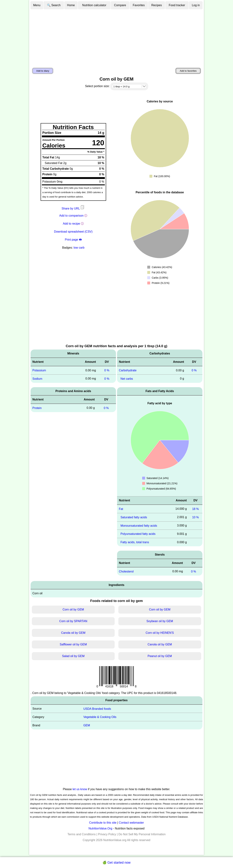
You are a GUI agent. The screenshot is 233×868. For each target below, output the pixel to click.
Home (71, 5)
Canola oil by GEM (73, 633)
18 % (196, 509)
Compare (120, 5)
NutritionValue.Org (100, 828)
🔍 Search (54, 5)
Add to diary (43, 71)
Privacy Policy (107, 834)
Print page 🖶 (73, 240)
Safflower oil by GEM (73, 644)
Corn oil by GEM (73, 609)
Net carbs (127, 379)
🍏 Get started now (116, 863)
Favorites (139, 5)
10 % (196, 517)
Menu (37, 5)
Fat (121, 509)
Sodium (37, 379)
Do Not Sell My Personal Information (142, 834)
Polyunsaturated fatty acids (138, 534)
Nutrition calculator (94, 5)
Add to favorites (188, 71)
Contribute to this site (103, 823)
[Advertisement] (116, 37)
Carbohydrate (128, 370)
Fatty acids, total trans (135, 542)
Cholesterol (126, 571)
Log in (196, 5)
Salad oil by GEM (73, 656)
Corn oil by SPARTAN (73, 621)
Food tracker (177, 5)
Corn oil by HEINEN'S (160, 633)
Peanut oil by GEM (160, 656)
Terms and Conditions (81, 834)
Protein (37, 408)
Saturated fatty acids (134, 517)
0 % (107, 370)
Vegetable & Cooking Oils (100, 717)
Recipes (157, 5)
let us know (80, 789)
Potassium (39, 370)
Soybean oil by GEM (160, 621)
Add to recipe (71, 224)
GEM (87, 725)
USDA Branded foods (97, 709)
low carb (79, 248)
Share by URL (73, 208)
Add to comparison (71, 216)
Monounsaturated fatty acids (139, 525)
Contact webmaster (131, 823)
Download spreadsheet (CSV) (73, 232)
